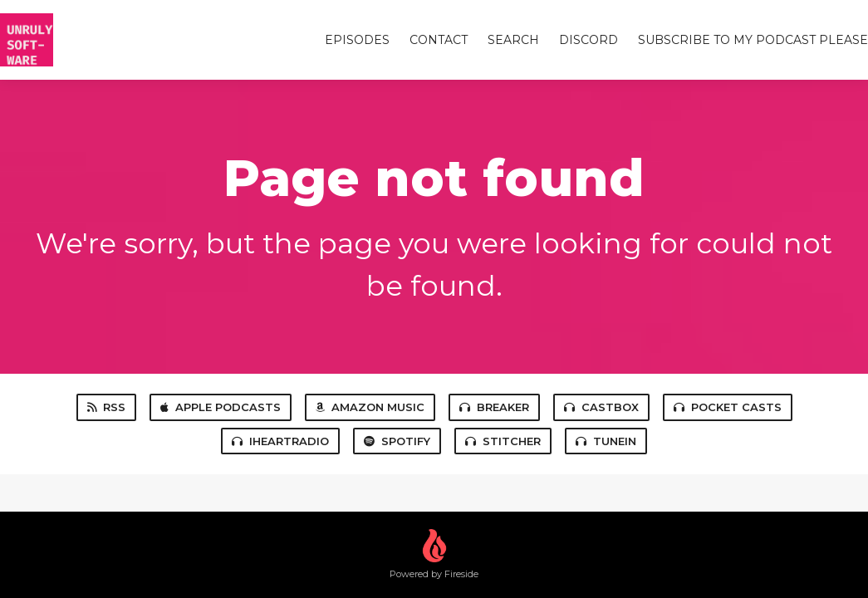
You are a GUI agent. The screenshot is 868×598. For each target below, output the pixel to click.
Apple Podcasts (221, 407)
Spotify (397, 441)
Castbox (601, 407)
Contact (439, 40)
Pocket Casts (728, 407)
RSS (106, 407)
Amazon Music (370, 407)
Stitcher (503, 441)
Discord (588, 40)
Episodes (357, 40)
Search (513, 40)
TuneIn (606, 441)
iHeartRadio (280, 441)
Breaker (494, 407)
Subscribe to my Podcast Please (753, 40)
